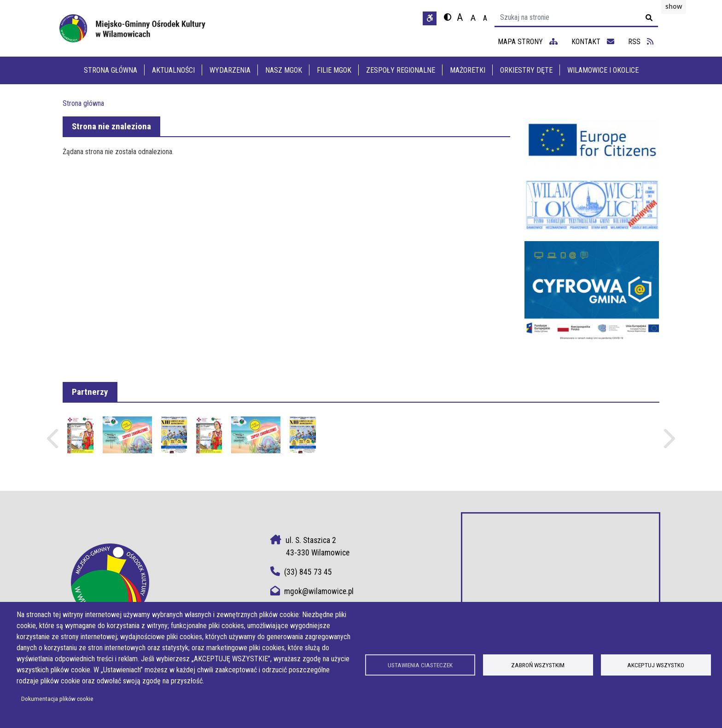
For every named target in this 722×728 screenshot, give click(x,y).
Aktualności (173, 70)
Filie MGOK (334, 70)
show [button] (674, 6)
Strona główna (111, 70)
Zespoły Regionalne (401, 70)
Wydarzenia (230, 70)
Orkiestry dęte (526, 70)
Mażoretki (468, 70)
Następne (668, 443)
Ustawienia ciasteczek (420, 665)
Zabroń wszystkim (538, 665)
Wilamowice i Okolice (603, 70)
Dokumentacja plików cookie (57, 699)
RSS (641, 42)
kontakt (593, 42)
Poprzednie (54, 443)
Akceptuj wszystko (656, 665)
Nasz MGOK (284, 70)
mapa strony (528, 42)
